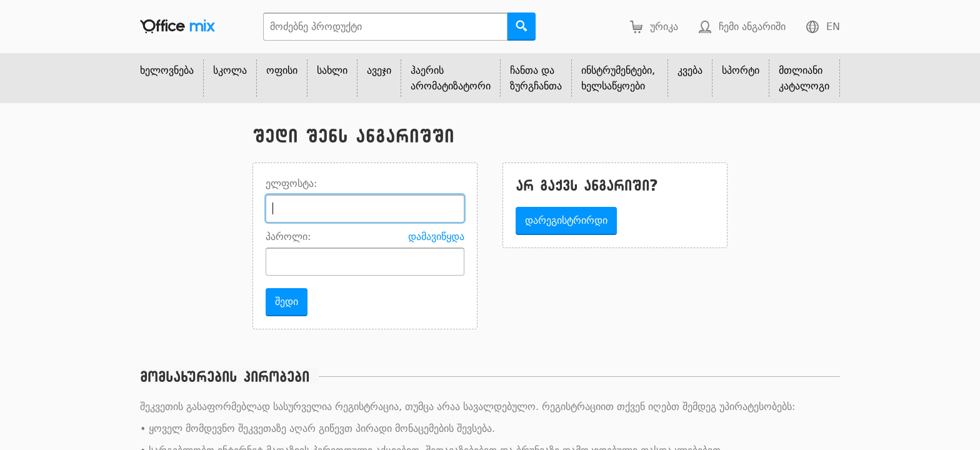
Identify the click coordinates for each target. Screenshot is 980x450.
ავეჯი (379, 70)
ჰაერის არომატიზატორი (451, 78)
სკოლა (230, 70)
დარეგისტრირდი (566, 220)
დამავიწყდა (436, 237)
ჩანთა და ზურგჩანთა (536, 78)
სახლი (332, 70)
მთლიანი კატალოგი (804, 78)
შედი (287, 302)
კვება (690, 70)
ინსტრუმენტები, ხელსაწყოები (618, 78)
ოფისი (282, 70)
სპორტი (741, 70)
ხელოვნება (167, 70)
